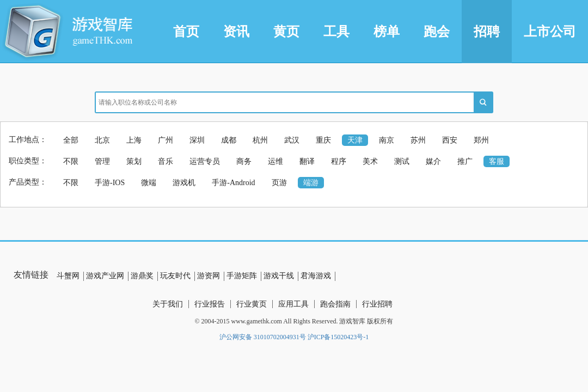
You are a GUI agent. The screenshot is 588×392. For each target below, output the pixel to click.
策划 (134, 161)
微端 (149, 183)
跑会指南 (335, 304)
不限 (71, 161)
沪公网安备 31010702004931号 (263, 337)
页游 (279, 183)
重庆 (323, 140)
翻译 (307, 161)
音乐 (166, 161)
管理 (102, 161)
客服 (497, 161)
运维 (275, 161)
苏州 (418, 140)
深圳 (197, 140)
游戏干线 (279, 276)
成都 (229, 140)
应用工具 (293, 304)
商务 (244, 161)
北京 (102, 140)
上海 (134, 140)
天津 (355, 140)
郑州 (481, 140)
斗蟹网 (68, 276)
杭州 (260, 140)
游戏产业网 (105, 276)
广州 (166, 140)
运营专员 (205, 161)
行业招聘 (377, 304)
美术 (370, 161)
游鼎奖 (142, 276)
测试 (402, 161)
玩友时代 (175, 276)
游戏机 (184, 183)
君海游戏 (316, 276)
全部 (71, 140)
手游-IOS (110, 183)
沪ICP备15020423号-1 (338, 337)
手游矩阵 (242, 276)
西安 (450, 140)
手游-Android (233, 183)
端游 (311, 183)
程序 (339, 161)
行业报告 (210, 304)
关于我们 (168, 304)
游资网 (209, 276)
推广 (465, 161)
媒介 (433, 161)
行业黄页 (252, 304)
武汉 (292, 140)
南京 (387, 140)
